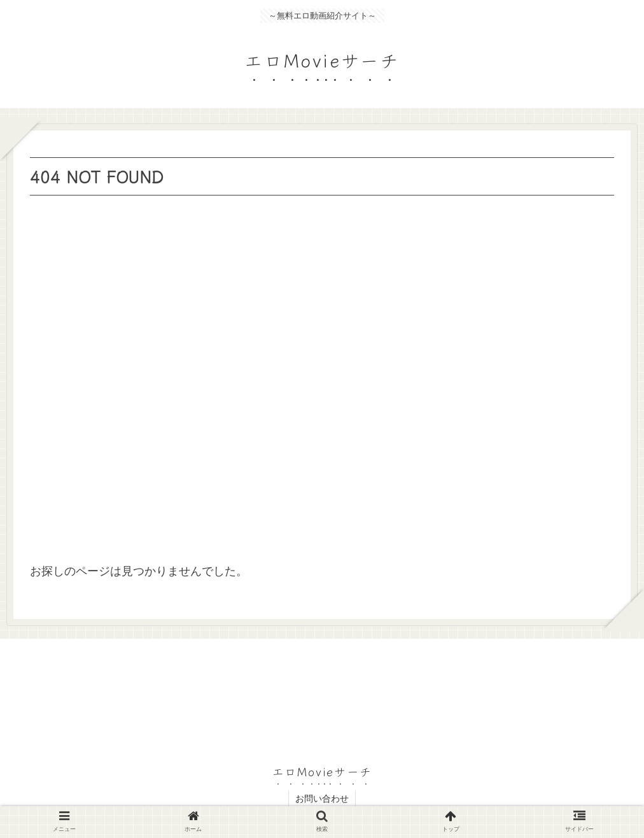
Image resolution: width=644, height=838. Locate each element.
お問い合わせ (322, 799)
